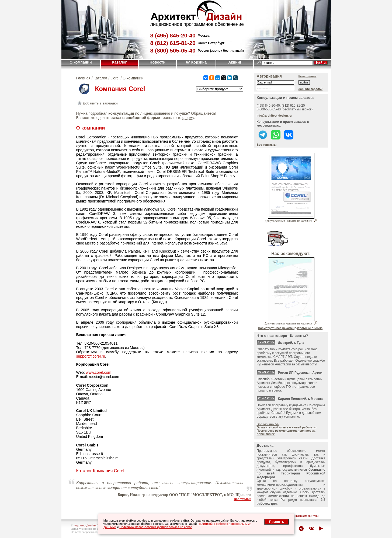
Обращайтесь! (204, 113)
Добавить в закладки (97, 103)
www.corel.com (99, 372)
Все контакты (267, 145)
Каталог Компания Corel (100, 471)
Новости (157, 62)
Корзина (196, 62)
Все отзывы (242, 499)
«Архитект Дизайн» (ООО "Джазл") (94, 525)
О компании (81, 62)
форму (188, 118)
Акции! (235, 62)
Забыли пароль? (311, 89)
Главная (83, 78)
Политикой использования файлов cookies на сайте (156, 527)
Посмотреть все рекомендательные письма (290, 328)
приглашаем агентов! (305, 516)
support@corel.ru (91, 356)
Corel (115, 78)
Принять (276, 522)
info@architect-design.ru (274, 116)
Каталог (119, 62)
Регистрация (308, 76)
